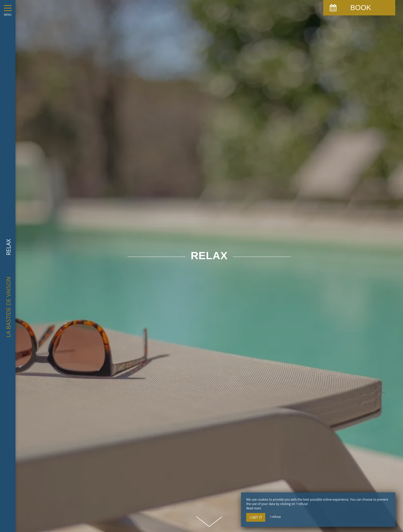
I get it (256, 517)
